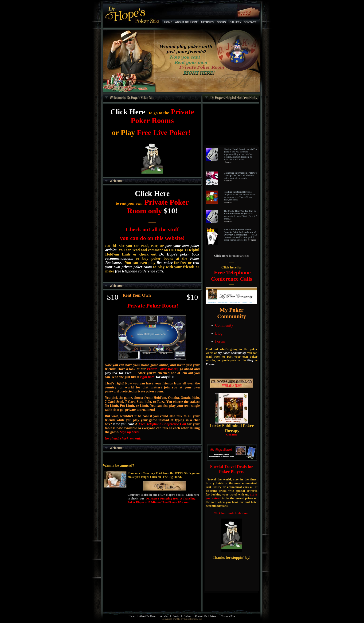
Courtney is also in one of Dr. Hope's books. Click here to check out (163, 498)
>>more (252, 240)
